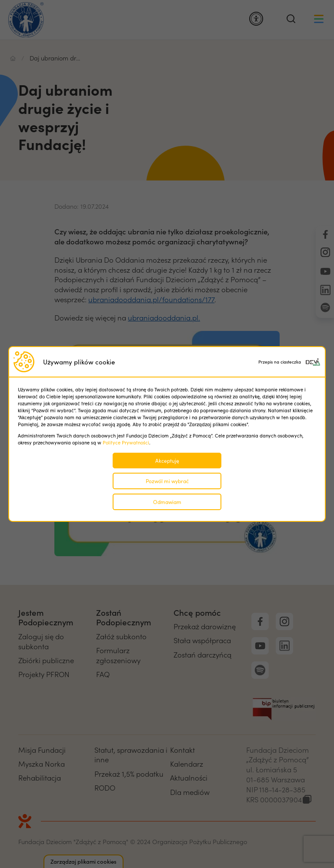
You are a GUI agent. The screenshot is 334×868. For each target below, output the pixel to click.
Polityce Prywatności (126, 442)
